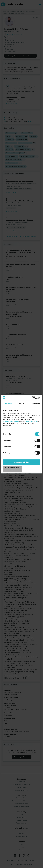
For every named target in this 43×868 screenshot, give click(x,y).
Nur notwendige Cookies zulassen (12, 469)
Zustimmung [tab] (8, 403)
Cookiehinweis (32, 421)
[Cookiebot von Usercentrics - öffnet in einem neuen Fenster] (31, 397)
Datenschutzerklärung (11, 421)
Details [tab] (21, 403)
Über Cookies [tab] (35, 403)
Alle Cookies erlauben (22, 462)
